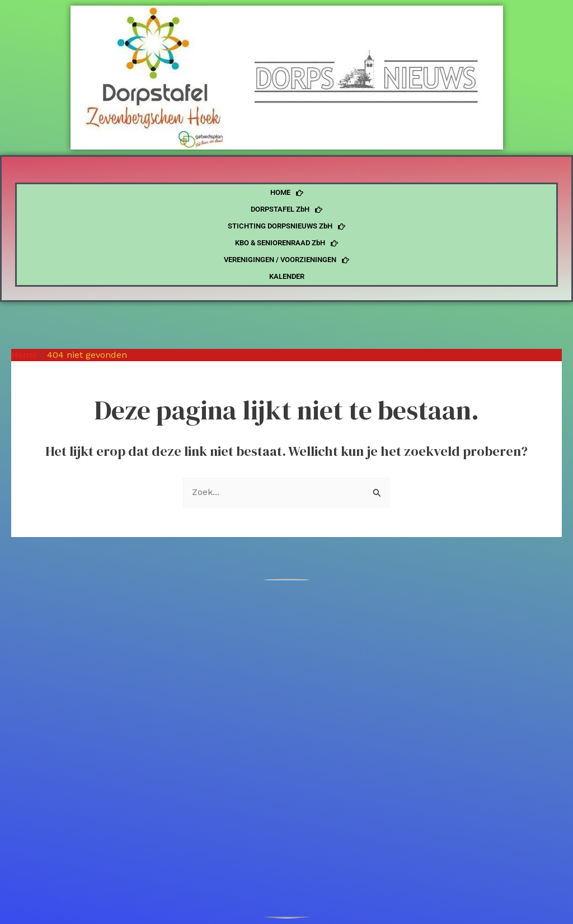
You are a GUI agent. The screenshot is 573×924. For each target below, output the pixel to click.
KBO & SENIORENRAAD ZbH (286, 243)
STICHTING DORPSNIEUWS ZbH (286, 226)
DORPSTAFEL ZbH (286, 209)
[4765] (286, 748)
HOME (287, 193)
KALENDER (287, 276)
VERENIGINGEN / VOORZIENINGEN (286, 260)
